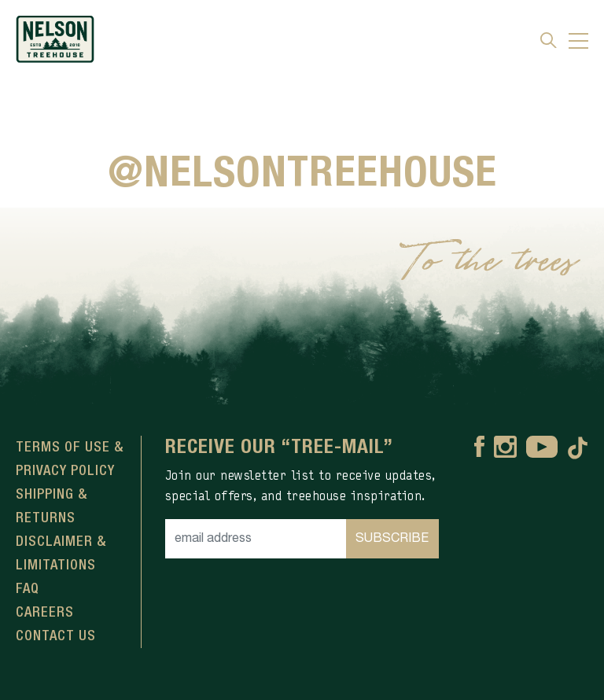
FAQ (28, 589)
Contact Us (56, 636)
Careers (45, 613)
